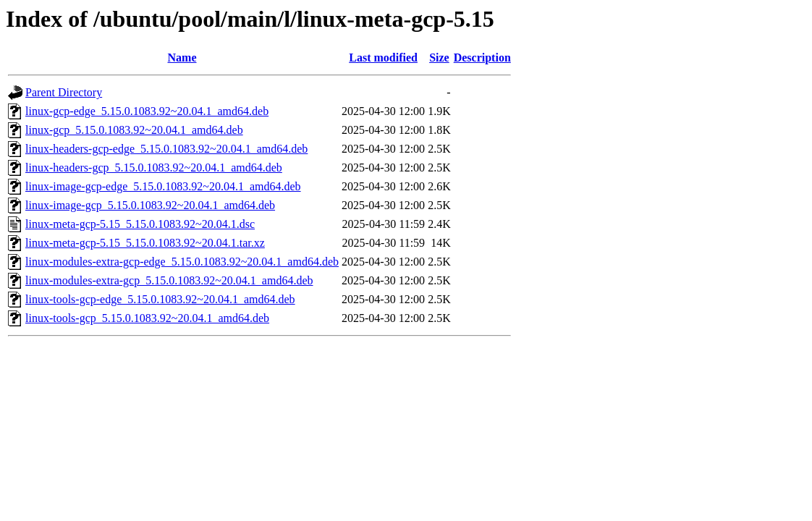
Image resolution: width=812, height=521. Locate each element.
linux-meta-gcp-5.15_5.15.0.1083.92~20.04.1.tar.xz (145, 243)
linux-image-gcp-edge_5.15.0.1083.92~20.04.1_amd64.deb (163, 186)
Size (439, 58)
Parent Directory (64, 92)
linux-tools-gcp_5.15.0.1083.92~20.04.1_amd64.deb (147, 318)
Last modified (383, 58)
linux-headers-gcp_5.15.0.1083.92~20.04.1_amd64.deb (154, 168)
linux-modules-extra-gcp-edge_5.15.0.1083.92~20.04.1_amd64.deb (182, 262)
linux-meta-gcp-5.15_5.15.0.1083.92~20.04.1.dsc (140, 224)
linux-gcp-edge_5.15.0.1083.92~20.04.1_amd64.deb (147, 111)
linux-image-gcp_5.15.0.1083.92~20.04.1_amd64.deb (150, 205)
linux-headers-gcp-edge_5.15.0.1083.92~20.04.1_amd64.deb (166, 149)
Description (482, 58)
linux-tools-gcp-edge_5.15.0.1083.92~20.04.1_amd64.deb (160, 299)
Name (182, 58)
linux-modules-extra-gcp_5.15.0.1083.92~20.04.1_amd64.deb (169, 280)
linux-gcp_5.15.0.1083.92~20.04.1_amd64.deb (134, 130)
